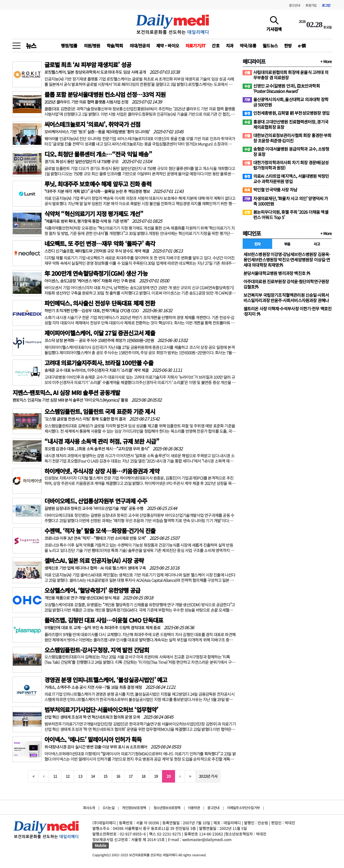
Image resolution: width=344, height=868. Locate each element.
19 (156, 776)
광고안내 (294, 5)
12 (68, 776)
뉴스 (31, 46)
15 (105, 776)
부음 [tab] (287, 244)
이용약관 (194, 808)
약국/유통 (248, 46)
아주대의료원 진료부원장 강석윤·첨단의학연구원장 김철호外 (286, 284)
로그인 (326, 5)
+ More (326, 61)
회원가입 (311, 5)
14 (93, 776)
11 (55, 776)
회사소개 (89, 808)
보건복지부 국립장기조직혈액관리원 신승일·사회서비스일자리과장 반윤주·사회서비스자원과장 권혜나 (286, 298)
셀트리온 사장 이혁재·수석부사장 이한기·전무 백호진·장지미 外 (288, 311)
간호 (215, 46)
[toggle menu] (16, 44)
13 (80, 776)
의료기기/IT (195, 46)
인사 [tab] (257, 244)
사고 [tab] (317, 244)
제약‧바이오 (168, 46)
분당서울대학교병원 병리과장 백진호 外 (277, 273)
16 (118, 776)
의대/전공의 (140, 46)
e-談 (302, 46)
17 (131, 776)
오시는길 (108, 808)
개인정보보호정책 (134, 808)
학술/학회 (115, 46)
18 (143, 776)
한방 (288, 46)
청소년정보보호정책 (167, 808)
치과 (230, 46)
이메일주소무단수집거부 (243, 808)
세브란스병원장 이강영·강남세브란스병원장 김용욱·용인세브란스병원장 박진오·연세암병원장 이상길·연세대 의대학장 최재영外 (287, 260)
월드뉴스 (270, 46)
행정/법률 (69, 46)
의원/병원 (92, 46)
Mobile (101, 845)
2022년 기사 (208, 776)
